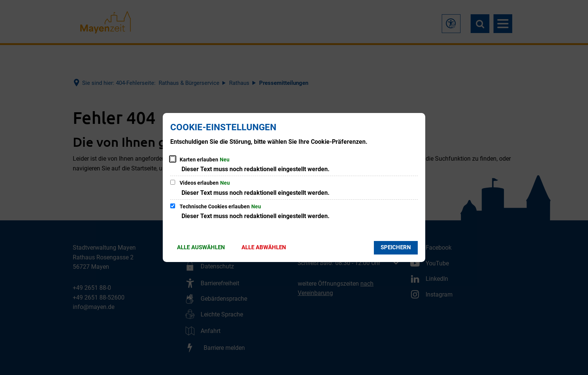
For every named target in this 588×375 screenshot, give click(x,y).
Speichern (396, 247)
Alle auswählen (201, 247)
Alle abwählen (264, 247)
